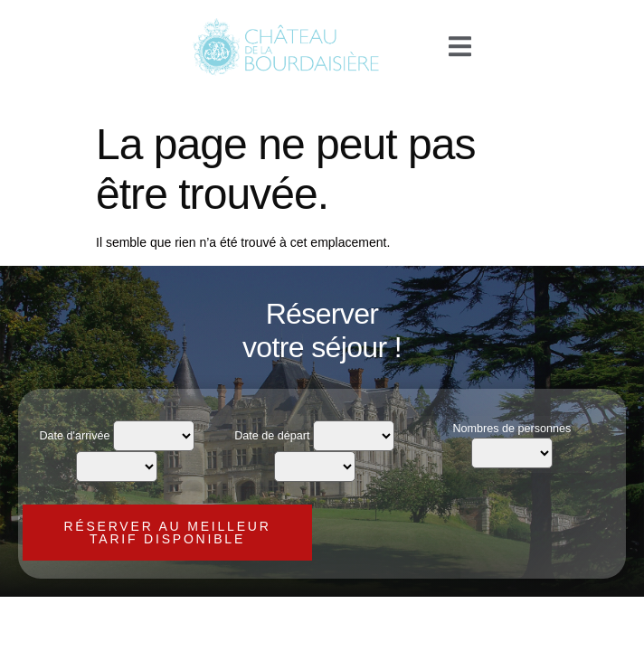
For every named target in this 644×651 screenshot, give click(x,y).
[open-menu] (460, 47)
